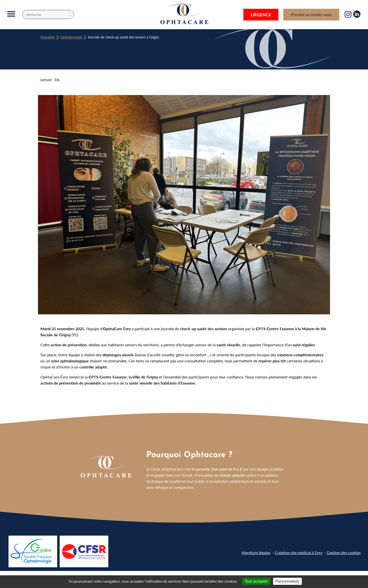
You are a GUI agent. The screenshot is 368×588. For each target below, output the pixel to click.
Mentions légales (256, 553)
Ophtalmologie (71, 37)
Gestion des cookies (344, 553)
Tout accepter (256, 581)
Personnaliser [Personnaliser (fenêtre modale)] (287, 581)
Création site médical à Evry (299, 553)
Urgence (261, 14)
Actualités (48, 37)
